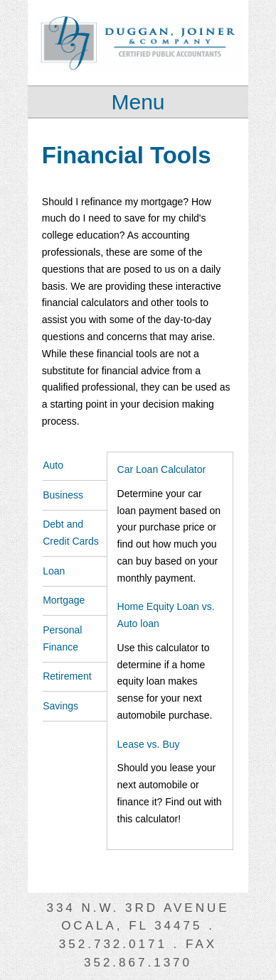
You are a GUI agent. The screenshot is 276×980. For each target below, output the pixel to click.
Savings (60, 706)
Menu (138, 102)
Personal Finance (62, 638)
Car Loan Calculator (162, 469)
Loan (54, 571)
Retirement (67, 676)
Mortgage (64, 600)
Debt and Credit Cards (71, 533)
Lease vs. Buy (149, 744)
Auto (53, 465)
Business (63, 495)
